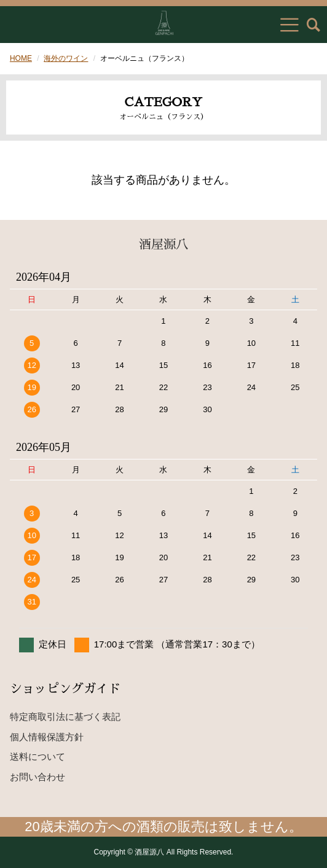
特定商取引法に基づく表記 (65, 717)
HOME (21, 58)
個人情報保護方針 (47, 737)
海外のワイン (66, 58)
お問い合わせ (37, 777)
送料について (37, 757)
